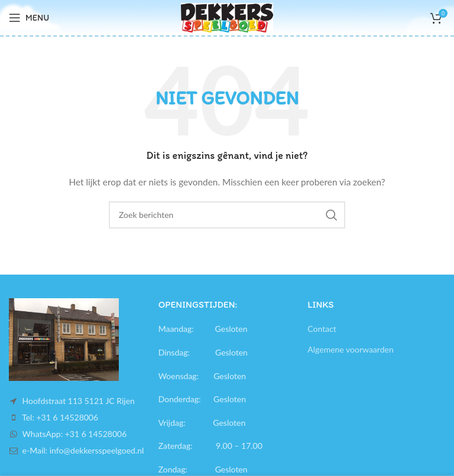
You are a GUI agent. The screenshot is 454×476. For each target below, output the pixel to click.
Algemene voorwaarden (350, 349)
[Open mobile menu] (29, 18)
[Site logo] (227, 17)
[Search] (227, 215)
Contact (322, 329)
